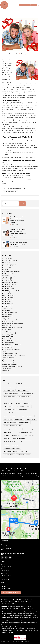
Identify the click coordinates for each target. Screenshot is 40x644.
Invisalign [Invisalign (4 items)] (6, 435)
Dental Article (6, 281)
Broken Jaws (6, 268)
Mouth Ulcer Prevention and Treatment (13, 324)
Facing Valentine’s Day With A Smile (17, 188)
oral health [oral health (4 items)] (7, 439)
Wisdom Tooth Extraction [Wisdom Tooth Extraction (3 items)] (23, 455)
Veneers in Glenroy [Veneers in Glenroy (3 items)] (9, 455)
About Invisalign (6, 258)
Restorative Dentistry (8, 342)
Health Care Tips (7, 322)
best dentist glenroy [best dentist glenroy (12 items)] (9, 387)
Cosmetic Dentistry (8, 277)
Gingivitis (5, 318)
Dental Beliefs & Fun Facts (9, 283)
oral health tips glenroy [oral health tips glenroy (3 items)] (19, 439)
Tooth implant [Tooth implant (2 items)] (24, 451)
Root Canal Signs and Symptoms (11, 344)
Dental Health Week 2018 (9, 298)
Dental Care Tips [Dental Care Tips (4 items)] (8, 403)
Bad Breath (5, 262)
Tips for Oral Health (7, 361)
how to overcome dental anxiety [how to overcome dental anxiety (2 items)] (24, 432)
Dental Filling (6, 292)
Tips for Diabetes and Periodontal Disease (14, 355)
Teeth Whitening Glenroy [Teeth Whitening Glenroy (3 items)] (10, 451)
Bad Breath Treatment (8, 264)
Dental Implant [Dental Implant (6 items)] (23, 410)
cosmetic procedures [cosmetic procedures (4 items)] (10, 397)
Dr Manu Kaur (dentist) (10, 54)
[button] (38, 5)
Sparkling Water (7, 348)
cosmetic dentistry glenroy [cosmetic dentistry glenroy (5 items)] (11, 393)
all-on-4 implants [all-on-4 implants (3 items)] (8, 384)
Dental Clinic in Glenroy (8, 285)
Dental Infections (7, 301)
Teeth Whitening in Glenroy (9, 353)
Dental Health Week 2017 (9, 296)
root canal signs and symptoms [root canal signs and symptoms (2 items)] (12, 448)
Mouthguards (6, 326)
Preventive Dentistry (8, 340)
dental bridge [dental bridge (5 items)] (7, 400)
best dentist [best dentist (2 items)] (19, 384)
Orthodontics (6, 339)
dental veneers (6, 309)
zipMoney (5, 370)
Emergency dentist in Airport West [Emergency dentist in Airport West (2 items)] (13, 426)
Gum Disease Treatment (9, 320)
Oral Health (5, 331)
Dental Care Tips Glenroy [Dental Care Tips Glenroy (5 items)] (23, 403)
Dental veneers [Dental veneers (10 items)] (8, 419)
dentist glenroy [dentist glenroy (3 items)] (19, 419)
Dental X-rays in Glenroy (9, 312)
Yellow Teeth (6, 368)
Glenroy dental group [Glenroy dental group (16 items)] (30, 429)
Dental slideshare (7, 305)
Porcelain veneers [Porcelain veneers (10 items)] (26, 442)
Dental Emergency (7, 288)
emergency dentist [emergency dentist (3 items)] (24, 422)
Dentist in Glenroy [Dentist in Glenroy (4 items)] (31, 419)
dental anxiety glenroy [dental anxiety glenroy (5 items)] (24, 397)
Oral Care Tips (6, 329)
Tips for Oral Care (7, 359)
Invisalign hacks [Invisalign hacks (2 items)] (16, 435)
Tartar (4, 352)
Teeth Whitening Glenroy (11, 192)
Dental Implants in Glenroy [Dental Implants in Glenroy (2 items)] (26, 416)
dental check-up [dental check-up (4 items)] (8, 406)
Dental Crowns (6, 286)
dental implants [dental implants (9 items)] (22, 413)
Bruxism (4, 270)
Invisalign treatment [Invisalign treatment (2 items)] (29, 435)
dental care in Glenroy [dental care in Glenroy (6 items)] (20, 400)
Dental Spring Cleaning (8, 307)
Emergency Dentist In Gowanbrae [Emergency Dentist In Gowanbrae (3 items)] (13, 429)
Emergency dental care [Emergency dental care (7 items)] (10, 422)
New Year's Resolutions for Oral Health (12, 327)
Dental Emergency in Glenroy (10, 290)
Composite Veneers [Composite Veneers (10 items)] (9, 390)
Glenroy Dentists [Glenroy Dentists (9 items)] (8, 432)
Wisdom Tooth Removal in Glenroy (11, 366)
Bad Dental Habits (7, 266)
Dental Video (6, 311)
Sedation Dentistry (7, 346)
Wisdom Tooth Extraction (9, 365)
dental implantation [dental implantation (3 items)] (9, 413)
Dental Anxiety (6, 279)
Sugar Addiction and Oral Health (11, 350)
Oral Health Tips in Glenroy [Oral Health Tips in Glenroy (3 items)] (11, 442)
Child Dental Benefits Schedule (11, 271)
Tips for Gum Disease (8, 357)
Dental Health (6, 294)
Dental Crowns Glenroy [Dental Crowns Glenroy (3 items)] (10, 410)
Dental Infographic (7, 303)
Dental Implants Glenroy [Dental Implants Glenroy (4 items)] (10, 416)
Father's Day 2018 (7, 316)
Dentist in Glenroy (7, 314)
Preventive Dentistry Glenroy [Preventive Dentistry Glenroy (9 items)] (11, 445)
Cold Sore (5, 275)
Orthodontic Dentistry (8, 337)
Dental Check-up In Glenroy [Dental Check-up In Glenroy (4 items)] (23, 406)
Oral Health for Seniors (8, 333)
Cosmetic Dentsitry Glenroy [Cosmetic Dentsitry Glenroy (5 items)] (28, 393)
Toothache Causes (8, 363)
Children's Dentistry (7, 273)
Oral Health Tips (7, 335)
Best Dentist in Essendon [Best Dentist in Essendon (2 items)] (24, 387)
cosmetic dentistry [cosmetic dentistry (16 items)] (22, 390)
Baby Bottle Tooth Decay (9, 260)
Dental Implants (6, 299)
